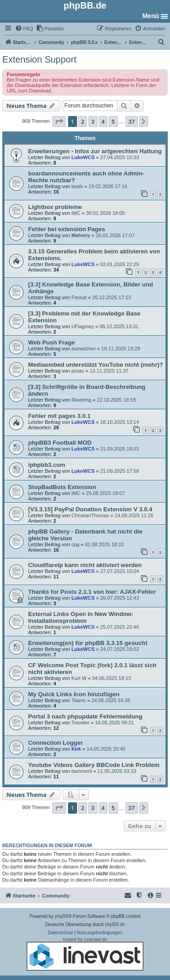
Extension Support (39, 59)
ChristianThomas (90, 515)
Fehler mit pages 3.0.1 (59, 416)
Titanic (78, 700)
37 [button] (132, 121)
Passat (79, 297)
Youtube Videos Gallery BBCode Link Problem (94, 765)
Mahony (81, 235)
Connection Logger (56, 743)
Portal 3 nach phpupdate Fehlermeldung (85, 716)
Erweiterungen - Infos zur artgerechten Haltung (95, 151)
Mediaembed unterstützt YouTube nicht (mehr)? (95, 365)
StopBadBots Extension (62, 487)
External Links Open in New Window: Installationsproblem (81, 617)
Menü (151, 16)
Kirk (76, 749)
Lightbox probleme (55, 207)
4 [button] (103, 121)
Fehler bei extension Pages (67, 229)
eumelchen (83, 349)
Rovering (81, 400)
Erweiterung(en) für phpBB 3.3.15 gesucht (88, 643)
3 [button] (93, 121)
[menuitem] (24, 29)
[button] (59, 121)
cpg (75, 544)
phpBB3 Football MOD (60, 443)
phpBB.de (115, 924)
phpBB (62, 916)
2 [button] (83, 121)
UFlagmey (83, 326)
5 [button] (113, 121)
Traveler (80, 723)
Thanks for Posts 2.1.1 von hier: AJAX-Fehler (92, 592)
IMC (76, 213)
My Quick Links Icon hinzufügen (74, 694)
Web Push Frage (51, 342)
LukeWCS (83, 157)
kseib (77, 186)
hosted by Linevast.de (85, 954)
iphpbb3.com (47, 465)
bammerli (81, 771)
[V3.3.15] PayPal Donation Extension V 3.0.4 (90, 509)
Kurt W (79, 678)
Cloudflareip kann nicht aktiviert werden (85, 565)
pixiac (78, 371)
